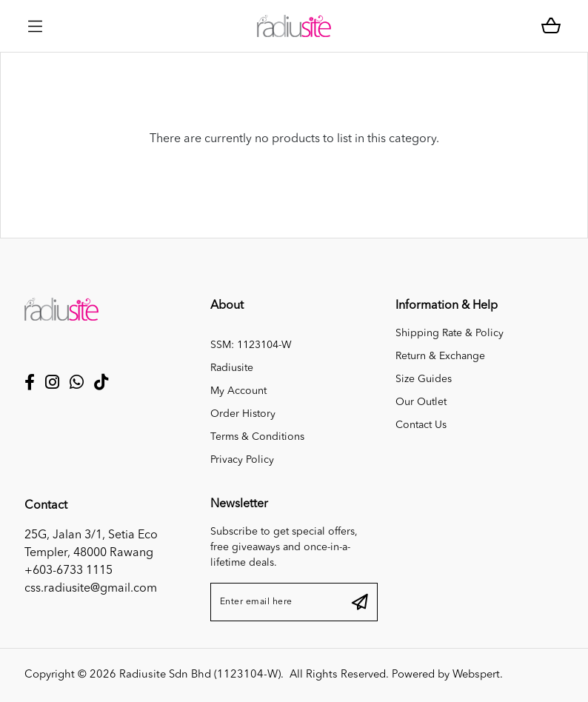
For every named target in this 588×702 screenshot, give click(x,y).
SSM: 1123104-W (251, 345)
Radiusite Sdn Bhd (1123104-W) (200, 675)
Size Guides (424, 379)
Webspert (476, 675)
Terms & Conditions (257, 437)
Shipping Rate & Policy (450, 333)
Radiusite (232, 368)
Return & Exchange (440, 356)
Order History (243, 414)
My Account (238, 391)
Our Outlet (421, 402)
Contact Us (421, 425)
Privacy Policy (242, 460)
